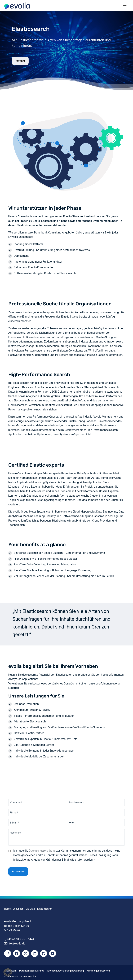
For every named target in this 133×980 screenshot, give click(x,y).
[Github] (44, 953)
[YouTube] (53, 953)
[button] (8, 972)
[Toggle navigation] (125, 6)
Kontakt (20, 61)
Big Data (30, 909)
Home (7, 909)
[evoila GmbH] (17, 6)
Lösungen (18, 909)
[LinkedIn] (35, 953)
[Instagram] (8, 953)
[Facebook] (17, 953)
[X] (26, 953)
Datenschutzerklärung (42, 851)
